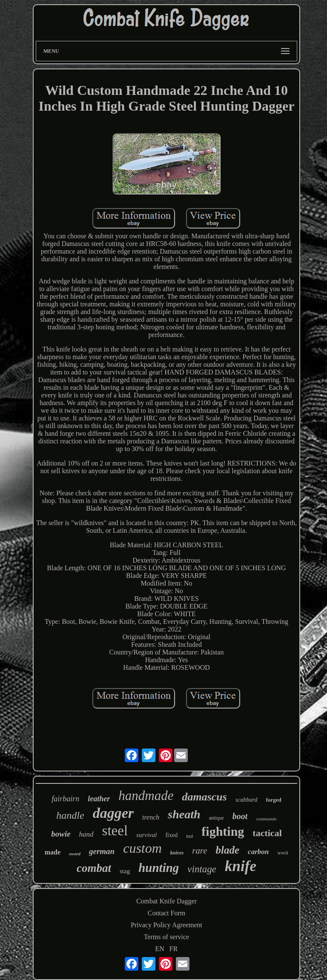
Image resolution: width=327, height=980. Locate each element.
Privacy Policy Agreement (166, 925)
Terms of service (166, 937)
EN (160, 949)
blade (228, 850)
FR (174, 949)
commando (266, 819)
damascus (204, 797)
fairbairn (65, 799)
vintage (202, 869)
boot (240, 816)
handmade (146, 796)
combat (94, 868)
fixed (171, 835)
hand (86, 834)
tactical (267, 833)
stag (125, 871)
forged (274, 800)
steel (115, 831)
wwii (283, 853)
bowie (61, 834)
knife (241, 866)
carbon (258, 852)
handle (70, 815)
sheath (184, 814)
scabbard (247, 800)
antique (217, 818)
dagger (113, 813)
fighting (223, 831)
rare (199, 851)
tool (189, 836)
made (53, 852)
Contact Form (166, 913)
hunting (159, 868)
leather (99, 799)
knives (177, 853)
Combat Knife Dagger (166, 901)
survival (146, 835)
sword (75, 854)
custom (142, 848)
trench (151, 817)
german (102, 851)
